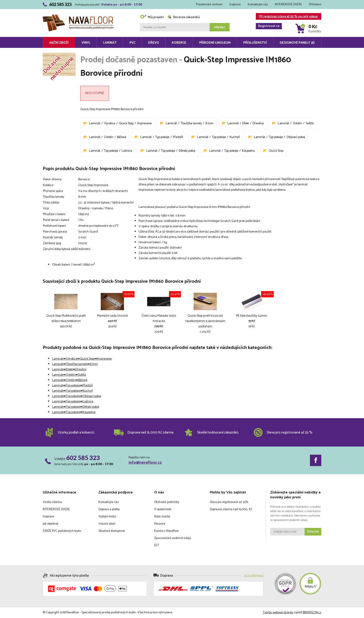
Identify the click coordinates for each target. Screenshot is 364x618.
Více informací (254, 576)
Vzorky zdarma (52, 502)
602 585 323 (83, 458)
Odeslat (313, 532)
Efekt (246, 123)
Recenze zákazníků (184, 17)
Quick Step (126, 123)
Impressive (144, 123)
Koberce (179, 43)
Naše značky (162, 517)
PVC (132, 43)
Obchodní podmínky (167, 502)
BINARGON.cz (312, 613)
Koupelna (248, 151)
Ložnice (127, 151)
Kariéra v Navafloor (166, 531)
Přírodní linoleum (215, 43)
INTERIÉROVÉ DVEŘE (288, 5)
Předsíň (178, 137)
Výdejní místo (107, 517)
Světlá (310, 123)
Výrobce (110, 123)
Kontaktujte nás (258, 5)
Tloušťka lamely (191, 123)
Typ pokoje (162, 137)
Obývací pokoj (296, 137)
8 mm (209, 123)
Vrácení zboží (107, 524)
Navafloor (78, 16)
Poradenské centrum (209, 5)
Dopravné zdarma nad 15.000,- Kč (231, 509)
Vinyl (86, 43)
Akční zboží (59, 43)
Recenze (160, 524)
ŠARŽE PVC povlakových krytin (62, 531)
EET (157, 545)
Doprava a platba (109, 509)
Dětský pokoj (187, 151)
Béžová (122, 137)
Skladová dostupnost (112, 531)
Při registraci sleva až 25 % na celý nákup (287, 17)
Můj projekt (152, 17)
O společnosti (163, 509)
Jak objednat (50, 524)
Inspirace (235, 5)
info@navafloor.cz (145, 463)
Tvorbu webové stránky (278, 613)
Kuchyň (235, 137)
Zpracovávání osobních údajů (173, 538)
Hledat (220, 27)
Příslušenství (255, 43)
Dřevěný (258, 123)
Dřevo (154, 43)
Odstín (297, 123)
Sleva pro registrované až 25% (229, 502)
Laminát (110, 43)
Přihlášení (315, 5)
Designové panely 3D (297, 43)
